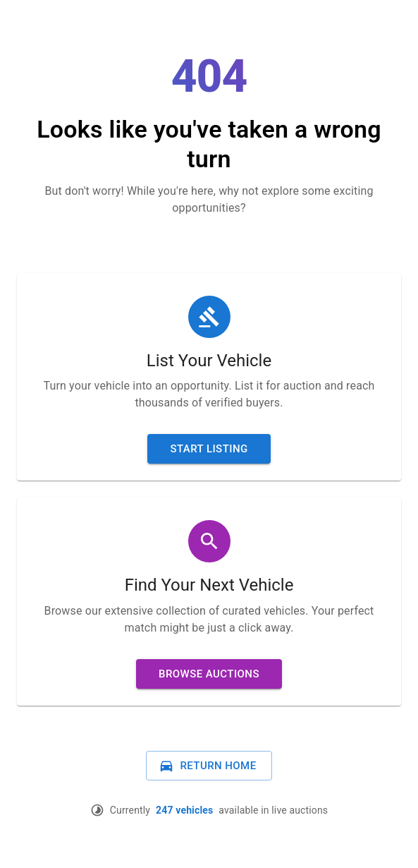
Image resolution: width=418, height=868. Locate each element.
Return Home (207, 766)
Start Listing (209, 449)
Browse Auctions (209, 674)
